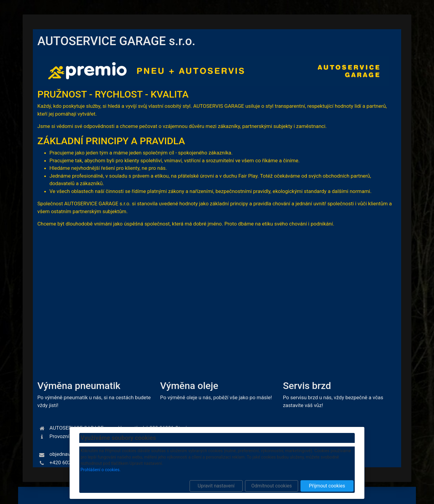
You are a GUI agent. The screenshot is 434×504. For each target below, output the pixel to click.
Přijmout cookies (327, 486)
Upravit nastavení (216, 486)
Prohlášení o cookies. (101, 470)
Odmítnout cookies (272, 486)
